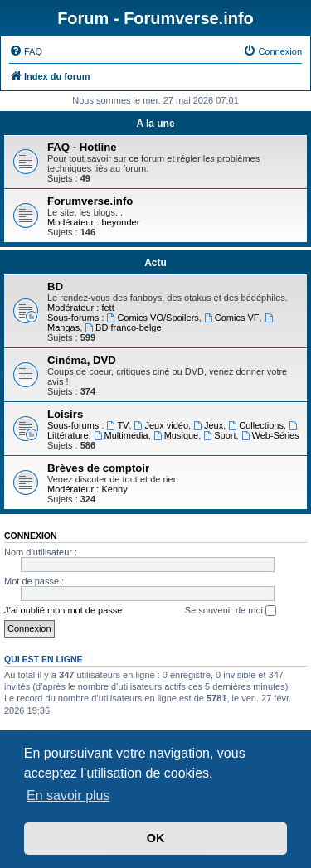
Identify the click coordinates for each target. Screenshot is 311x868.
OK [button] (156, 838)
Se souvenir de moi (231, 611)
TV (118, 425)
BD (55, 286)
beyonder (120, 222)
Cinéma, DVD (82, 360)
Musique (176, 435)
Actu (155, 263)
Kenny (114, 489)
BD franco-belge (123, 327)
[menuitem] (26, 51)
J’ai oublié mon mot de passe (63, 610)
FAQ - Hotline (82, 147)
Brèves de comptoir (98, 468)
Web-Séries (270, 435)
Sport (219, 435)
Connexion (31, 536)
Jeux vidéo (161, 425)
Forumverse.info (90, 201)
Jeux (208, 425)
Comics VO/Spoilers (153, 318)
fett (107, 308)
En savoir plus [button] (68, 795)
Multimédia (121, 435)
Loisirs (65, 414)
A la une (155, 124)
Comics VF (232, 318)
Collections (256, 425)
